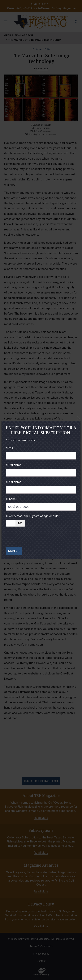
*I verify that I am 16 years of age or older (33, 516)
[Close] (79, 418)
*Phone (11, 499)
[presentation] (35, 537)
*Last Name (14, 482)
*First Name (14, 465)
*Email (10, 448)
